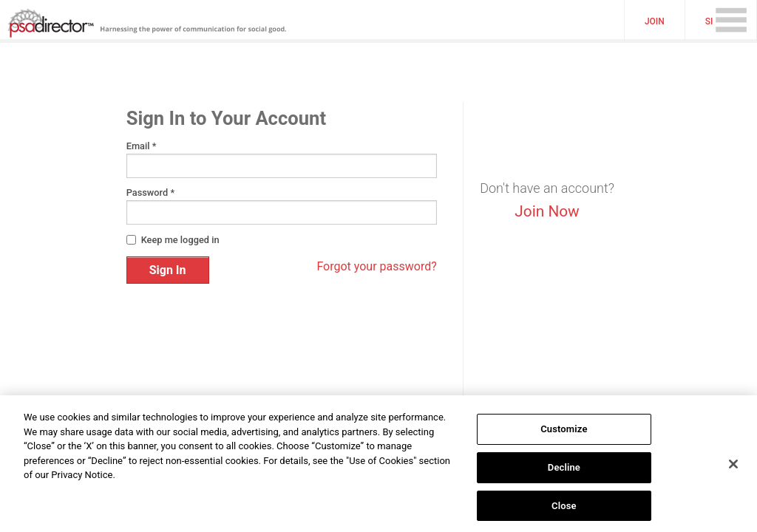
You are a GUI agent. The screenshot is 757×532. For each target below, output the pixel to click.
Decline (564, 471)
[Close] (733, 468)
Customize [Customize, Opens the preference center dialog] (564, 433)
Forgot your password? (376, 267)
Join (655, 21)
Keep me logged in (180, 240)
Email (142, 147)
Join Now (547, 211)
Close (564, 509)
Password (150, 193)
